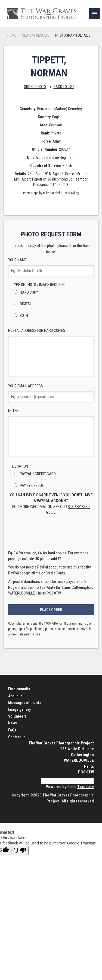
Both (20, 316)
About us (15, 696)
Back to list (61, 87)
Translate (81, 787)
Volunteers (17, 716)
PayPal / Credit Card (34, 474)
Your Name (51, 267)
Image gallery (19, 709)
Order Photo (35, 87)
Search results (36, 35)
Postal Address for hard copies (51, 352)
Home (12, 35)
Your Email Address (51, 393)
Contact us (17, 737)
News (13, 723)
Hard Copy (25, 292)
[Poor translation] (20, 851)
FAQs (12, 730)
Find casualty (19, 689)
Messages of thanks (25, 703)
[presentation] (51, 534)
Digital (22, 304)
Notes (51, 433)
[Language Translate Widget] (67, 781)
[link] (95, 14)
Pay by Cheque (28, 486)
